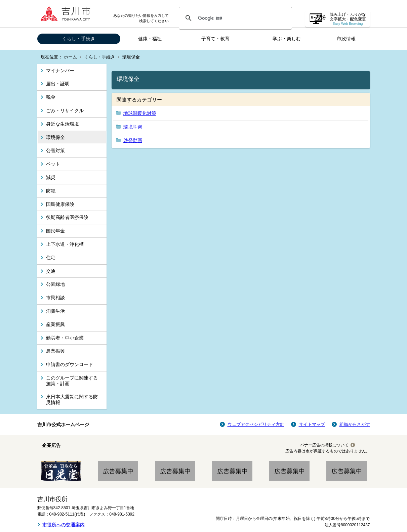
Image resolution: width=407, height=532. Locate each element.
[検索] (234, 18)
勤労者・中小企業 (65, 338)
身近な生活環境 (63, 124)
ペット (53, 164)
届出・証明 (58, 84)
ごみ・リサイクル (65, 110)
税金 (51, 97)
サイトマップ (312, 424)
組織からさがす (355, 424)
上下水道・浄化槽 (65, 244)
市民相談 (55, 298)
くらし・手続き (79, 39)
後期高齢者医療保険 (67, 217)
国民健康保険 (60, 204)
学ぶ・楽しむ (287, 39)
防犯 (51, 191)
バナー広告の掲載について (324, 445)
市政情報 (346, 39)
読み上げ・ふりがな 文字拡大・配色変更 (348, 19)
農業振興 (55, 351)
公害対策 (55, 150)
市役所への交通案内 (64, 525)
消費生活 (55, 311)
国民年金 (55, 231)
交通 (51, 271)
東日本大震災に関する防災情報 (72, 400)
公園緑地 (55, 284)
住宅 (51, 258)
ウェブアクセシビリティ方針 (256, 424)
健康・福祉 (150, 39)
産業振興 (55, 324)
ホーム (70, 57)
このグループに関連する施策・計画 (72, 381)
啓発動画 (133, 140)
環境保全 (55, 137)
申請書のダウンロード (70, 364)
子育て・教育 (215, 39)
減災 (51, 177)
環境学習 (133, 127)
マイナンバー (60, 71)
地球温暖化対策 (140, 113)
